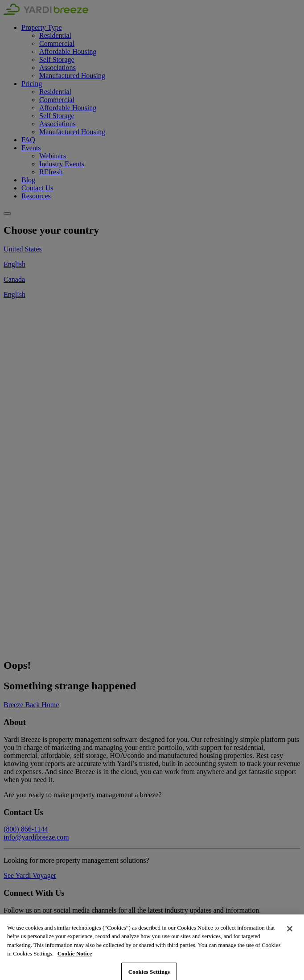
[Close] (290, 937)
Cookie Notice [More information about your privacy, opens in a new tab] (75, 962)
